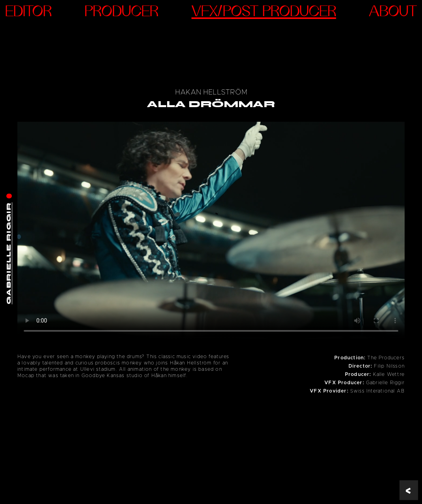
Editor (28, 12)
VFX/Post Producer (264, 12)
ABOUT (393, 12)
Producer (122, 12)
